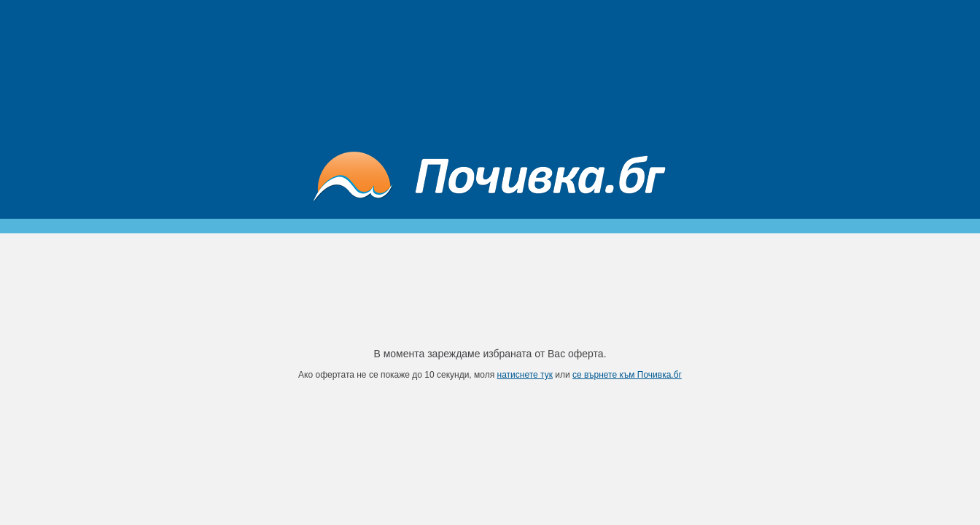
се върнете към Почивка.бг (627, 375)
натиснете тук (525, 375)
